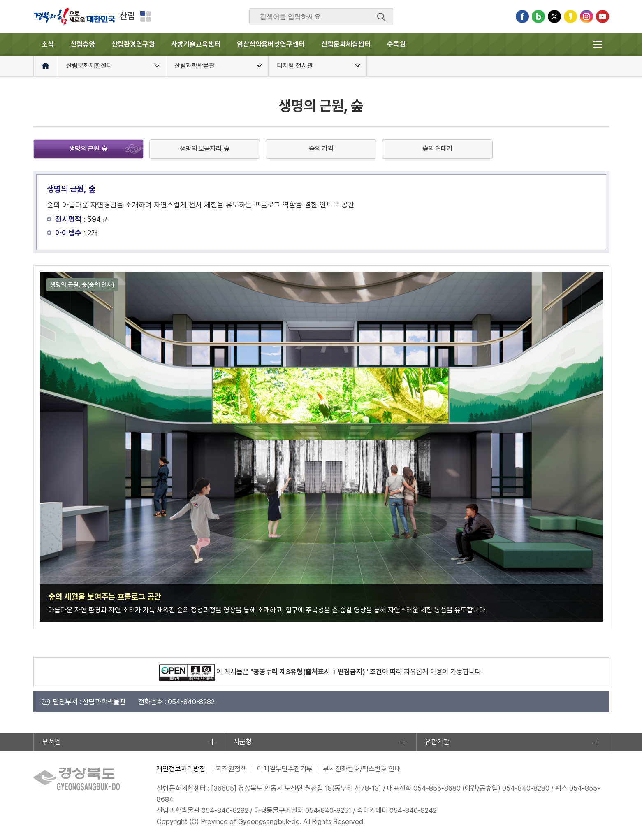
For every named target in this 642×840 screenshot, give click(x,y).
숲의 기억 (321, 149)
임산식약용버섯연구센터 (271, 44)
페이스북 (522, 16)
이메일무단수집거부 (285, 769)
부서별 (51, 742)
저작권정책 (231, 769)
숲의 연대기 (437, 149)
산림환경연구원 (133, 44)
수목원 (396, 44)
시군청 (242, 742)
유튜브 (603, 16)
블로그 (538, 16)
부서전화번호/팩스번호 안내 (362, 769)
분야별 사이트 (146, 16)
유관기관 (437, 742)
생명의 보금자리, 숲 (205, 149)
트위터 (554, 16)
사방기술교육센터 (196, 44)
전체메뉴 (598, 44)
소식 (48, 44)
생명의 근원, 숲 (88, 149)
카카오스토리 (570, 16)
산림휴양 (83, 44)
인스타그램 (586, 16)
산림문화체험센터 (346, 44)
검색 (381, 17)
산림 (127, 16)
